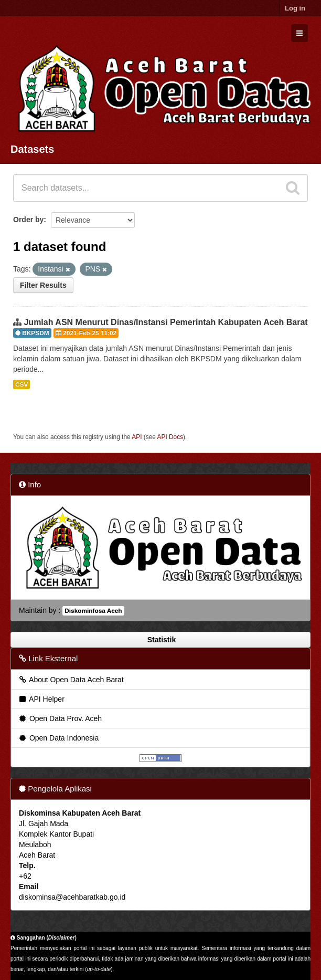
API (137, 437)
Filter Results (43, 285)
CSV (22, 384)
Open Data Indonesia (58, 738)
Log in (295, 8)
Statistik (160, 640)
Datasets (32, 149)
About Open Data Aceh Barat (71, 680)
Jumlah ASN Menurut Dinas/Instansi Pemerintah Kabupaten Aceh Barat (165, 322)
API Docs (170, 437)
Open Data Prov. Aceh (60, 718)
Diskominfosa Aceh (93, 611)
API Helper (41, 699)
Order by (28, 220)
